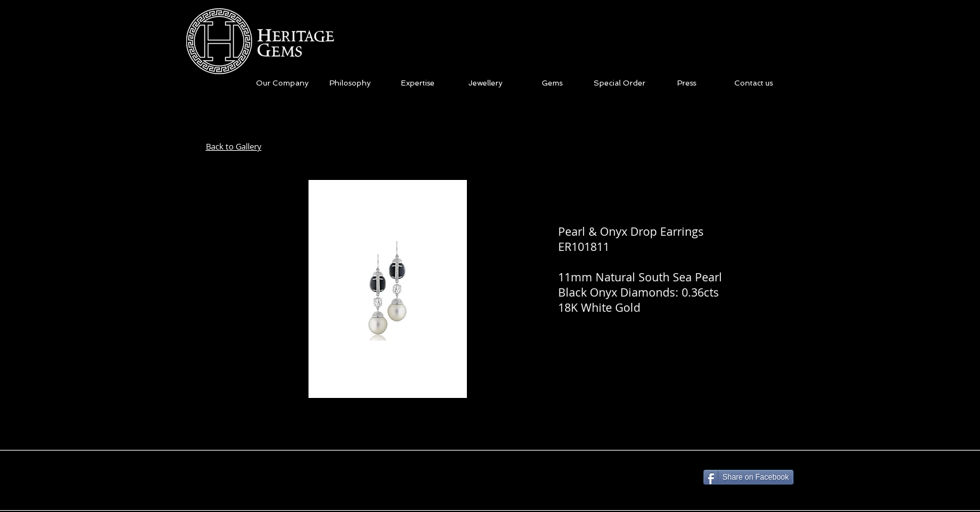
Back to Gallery (234, 146)
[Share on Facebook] (749, 477)
